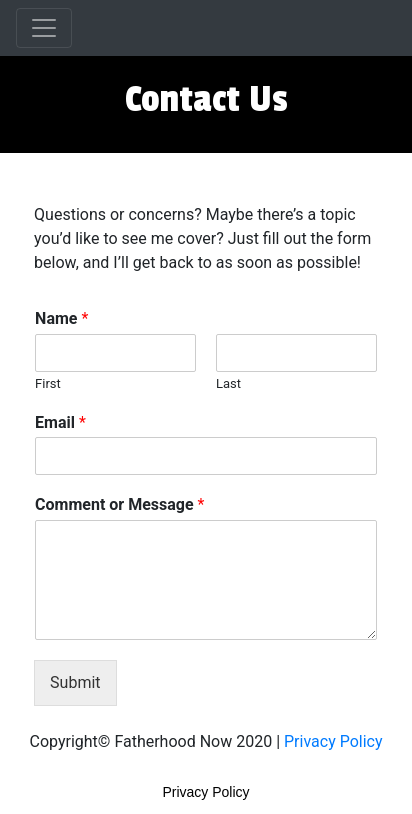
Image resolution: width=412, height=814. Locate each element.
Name (61, 318)
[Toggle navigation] (44, 28)
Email (60, 422)
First (48, 383)
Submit (75, 682)
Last (228, 383)
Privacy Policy (333, 741)
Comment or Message (119, 504)
